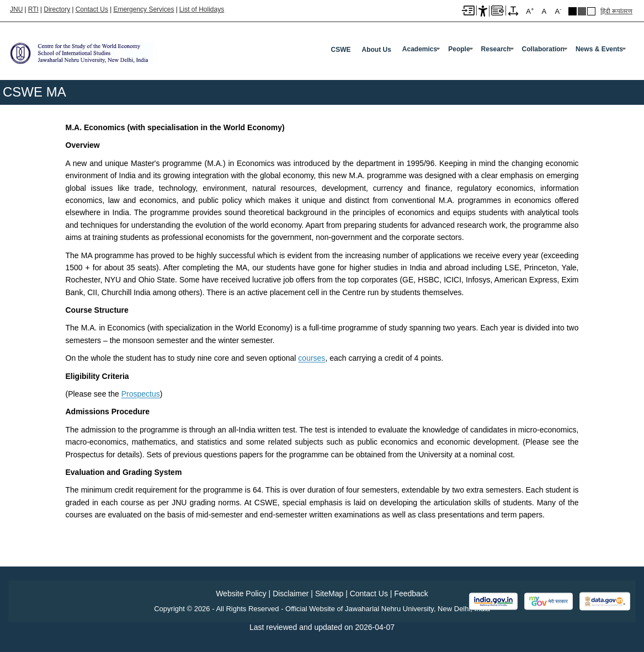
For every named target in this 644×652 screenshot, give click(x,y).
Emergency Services (143, 9)
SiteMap (329, 594)
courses (312, 358)
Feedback (411, 594)
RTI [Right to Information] (33, 9)
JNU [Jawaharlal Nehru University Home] (16, 9)
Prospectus (141, 394)
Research (496, 49)
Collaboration (543, 49)
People (459, 49)
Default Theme (591, 11)
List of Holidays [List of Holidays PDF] (202, 9)
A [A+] (530, 11)
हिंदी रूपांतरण (616, 11)
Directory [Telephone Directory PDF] (57, 9)
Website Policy (241, 594)
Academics (420, 49)
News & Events (599, 49)
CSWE (341, 50)
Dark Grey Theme (582, 11)
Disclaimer (291, 594)
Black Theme (573, 11)
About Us (377, 50)
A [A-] (558, 11)
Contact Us (92, 9)
